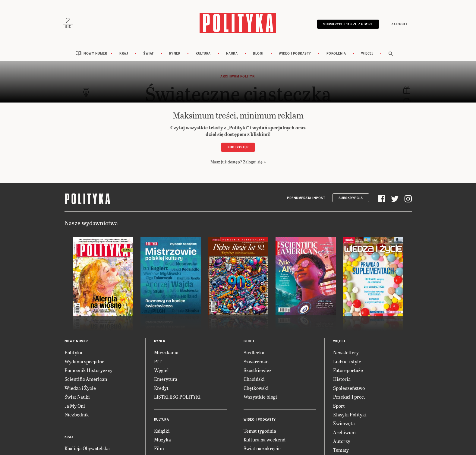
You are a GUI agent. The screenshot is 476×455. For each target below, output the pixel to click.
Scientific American (86, 381)
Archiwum (344, 434)
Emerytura (166, 381)
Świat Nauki (77, 398)
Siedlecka (254, 354)
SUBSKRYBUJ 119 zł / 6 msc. (347, 25)
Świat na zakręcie (262, 450)
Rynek (175, 55)
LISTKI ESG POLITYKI (177, 398)
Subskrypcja (351, 199)
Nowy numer (95, 55)
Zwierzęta (344, 425)
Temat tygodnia (260, 432)
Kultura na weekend (265, 441)
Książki (162, 432)
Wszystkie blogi (260, 398)
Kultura (203, 55)
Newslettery (346, 354)
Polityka (73, 354)
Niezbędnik (77, 416)
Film (159, 450)
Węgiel (161, 372)
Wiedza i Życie (80, 389)
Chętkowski (256, 389)
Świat (148, 55)
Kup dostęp (238, 149)
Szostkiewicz (258, 372)
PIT (158, 363)
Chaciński (254, 381)
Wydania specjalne (84, 363)
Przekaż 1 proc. (349, 398)
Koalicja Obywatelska (87, 450)
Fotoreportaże (348, 372)
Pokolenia (336, 55)
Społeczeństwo (349, 389)
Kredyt (161, 389)
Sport (339, 407)
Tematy (341, 452)
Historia (342, 381)
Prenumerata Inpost (306, 199)
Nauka (232, 55)
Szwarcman (256, 363)
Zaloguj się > (254, 163)
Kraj (124, 55)
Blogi (258, 55)
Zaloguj (398, 25)
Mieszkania (166, 354)
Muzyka (162, 441)
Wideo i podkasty (295, 55)
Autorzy (342, 443)
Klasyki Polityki (350, 416)
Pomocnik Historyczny (88, 372)
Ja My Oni (75, 407)
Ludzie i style (347, 363)
